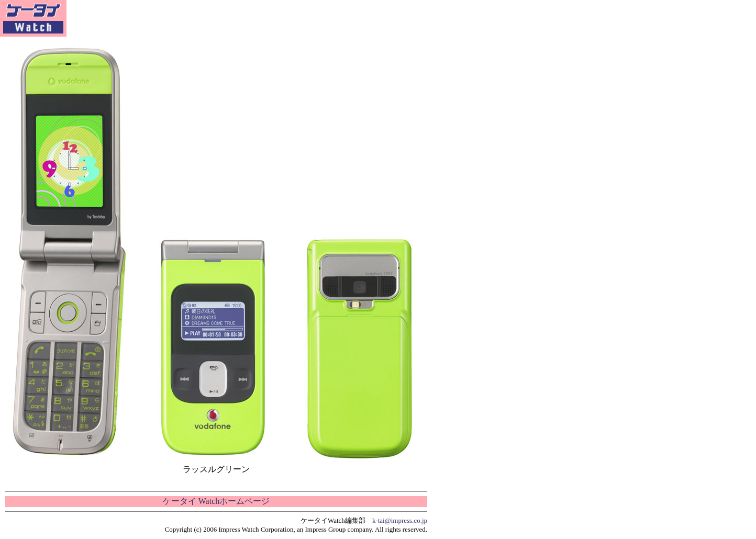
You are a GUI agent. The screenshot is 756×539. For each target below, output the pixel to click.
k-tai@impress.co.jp (400, 520)
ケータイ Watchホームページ (216, 501)
